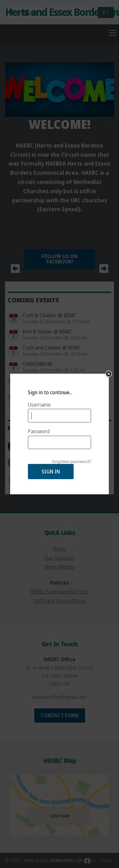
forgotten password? (72, 462)
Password (39, 431)
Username (39, 405)
